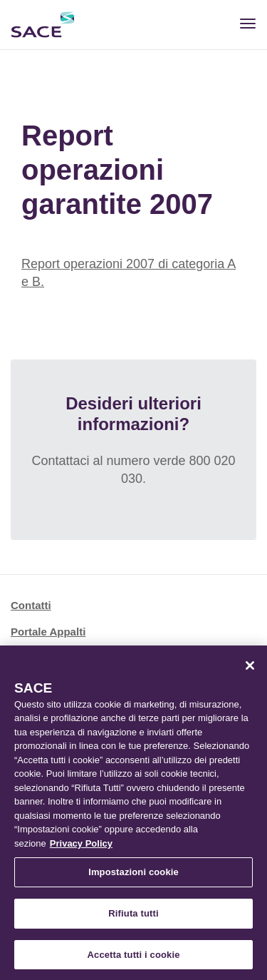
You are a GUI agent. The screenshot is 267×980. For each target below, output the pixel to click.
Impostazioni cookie (133, 875)
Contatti (31, 605)
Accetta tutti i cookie (134, 957)
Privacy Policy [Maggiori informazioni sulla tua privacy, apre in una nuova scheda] (81, 846)
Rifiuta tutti (133, 915)
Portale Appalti (48, 632)
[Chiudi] (250, 668)
